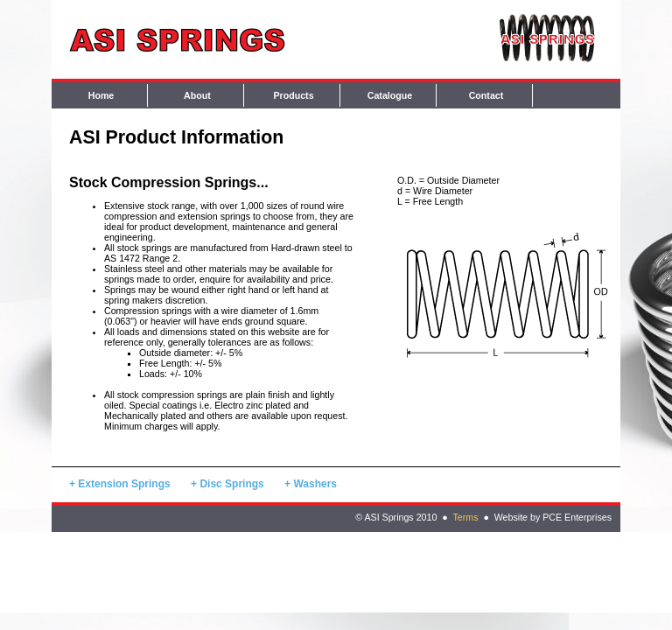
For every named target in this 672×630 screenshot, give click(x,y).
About (197, 95)
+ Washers (311, 484)
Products (293, 95)
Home (101, 95)
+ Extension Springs (120, 484)
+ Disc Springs (227, 484)
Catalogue (390, 95)
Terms (465, 517)
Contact (486, 95)
